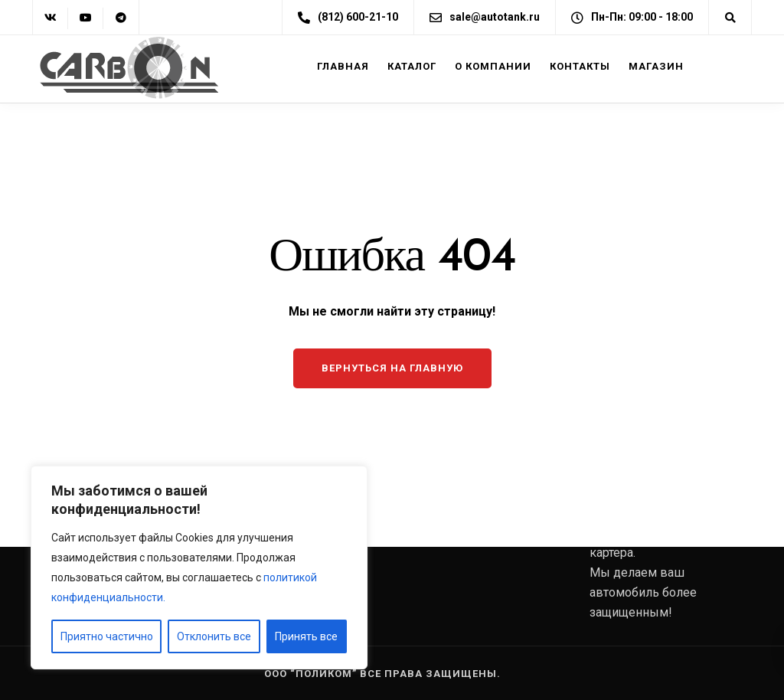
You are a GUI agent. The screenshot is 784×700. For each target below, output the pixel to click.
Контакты (580, 66)
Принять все (306, 636)
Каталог (412, 66)
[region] (199, 568)
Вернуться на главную (392, 368)
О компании (493, 66)
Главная (343, 66)
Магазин (656, 66)
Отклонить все (214, 636)
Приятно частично (107, 636)
